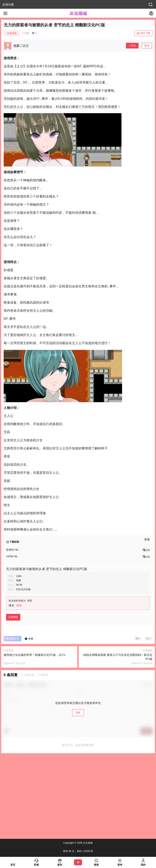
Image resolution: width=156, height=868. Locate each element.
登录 (19, 605)
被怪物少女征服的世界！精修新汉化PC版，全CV (35, 655)
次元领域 (87, 843)
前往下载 (143, 33)
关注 (132, 46)
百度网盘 (13, 617)
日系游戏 (12, 33)
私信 (147, 46)
